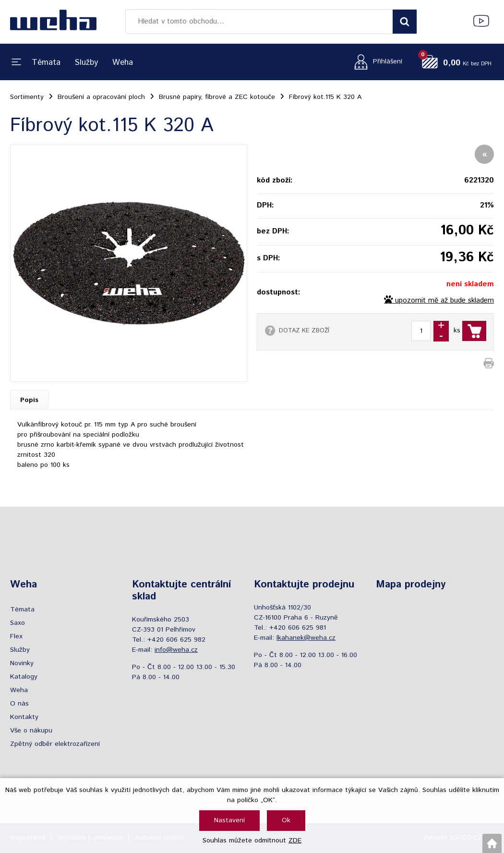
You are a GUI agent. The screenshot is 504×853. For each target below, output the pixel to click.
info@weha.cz (176, 650)
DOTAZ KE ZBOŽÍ (304, 330)
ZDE (295, 841)
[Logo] (53, 22)
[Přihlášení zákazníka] (376, 62)
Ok (286, 820)
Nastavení (229, 820)
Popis (29, 400)
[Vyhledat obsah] (405, 22)
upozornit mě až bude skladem (444, 301)
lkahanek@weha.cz (306, 638)
